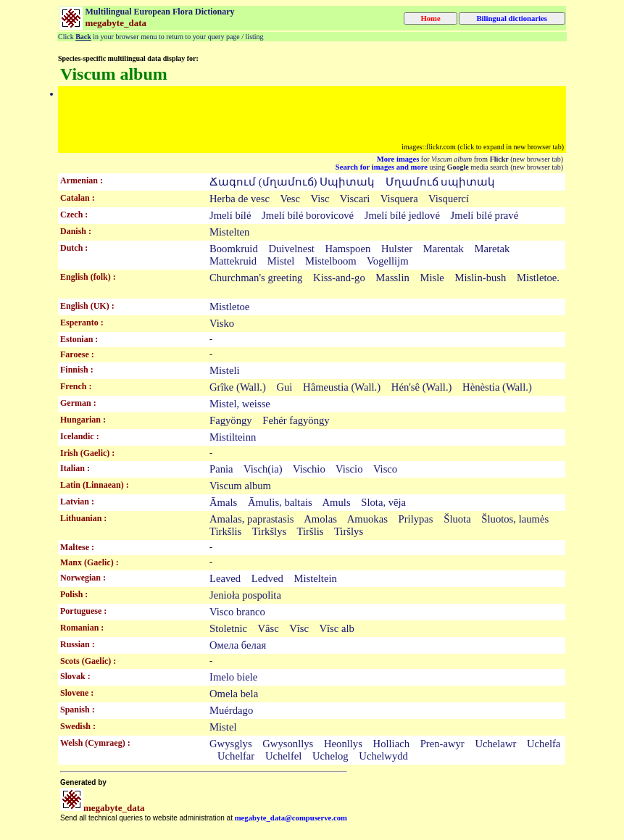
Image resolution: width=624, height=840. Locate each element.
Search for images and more (382, 167)
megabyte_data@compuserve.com (291, 818)
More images (398, 159)
